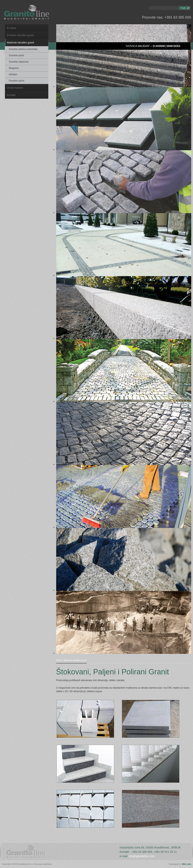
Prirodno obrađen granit (20, 35)
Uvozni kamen (15, 88)
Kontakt (11, 95)
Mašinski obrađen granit (21, 43)
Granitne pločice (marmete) (23, 49)
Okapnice (14, 68)
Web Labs (186, 864)
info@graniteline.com (142, 856)
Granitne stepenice (19, 62)
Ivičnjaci (13, 74)
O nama (11, 28)
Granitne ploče (17, 55)
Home (59, 660)
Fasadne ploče (17, 81)
